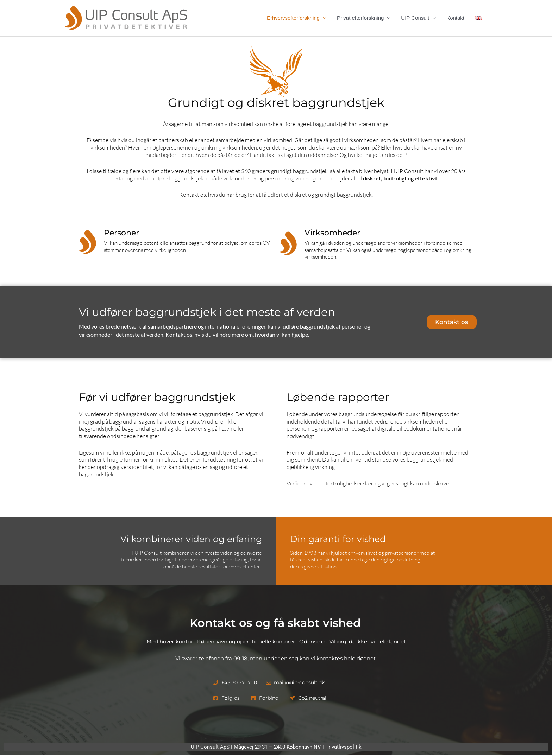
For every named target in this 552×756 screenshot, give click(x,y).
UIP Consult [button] (415, 18)
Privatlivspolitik (343, 748)
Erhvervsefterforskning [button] (293, 18)
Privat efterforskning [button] (360, 18)
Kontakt (455, 18)
